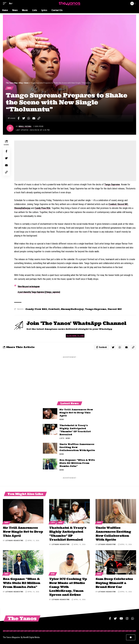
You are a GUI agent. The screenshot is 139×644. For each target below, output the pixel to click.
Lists (62, 439)
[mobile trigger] (5, 3)
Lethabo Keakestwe (14, 541)
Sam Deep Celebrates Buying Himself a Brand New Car (114, 583)
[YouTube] (121, 618)
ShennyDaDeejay (22, 208)
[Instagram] (127, 618)
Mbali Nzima (25, 127)
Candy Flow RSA (43, 208)
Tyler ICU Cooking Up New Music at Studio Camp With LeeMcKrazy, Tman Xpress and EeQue (68, 586)
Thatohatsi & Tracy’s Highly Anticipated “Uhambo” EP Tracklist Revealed (68, 534)
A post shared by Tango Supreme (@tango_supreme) (39, 292)
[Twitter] (115, 618)
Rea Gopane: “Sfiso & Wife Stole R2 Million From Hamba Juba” (77, 464)
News (9, 88)
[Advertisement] (75, 161)
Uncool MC (123, 204)
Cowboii (112, 204)
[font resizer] (11, 3)
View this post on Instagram (29, 287)
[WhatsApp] (133, 618)
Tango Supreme (112, 185)
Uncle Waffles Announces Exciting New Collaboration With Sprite (78, 448)
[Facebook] (110, 618)
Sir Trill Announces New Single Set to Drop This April (76, 413)
